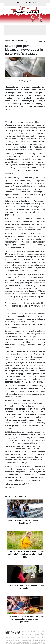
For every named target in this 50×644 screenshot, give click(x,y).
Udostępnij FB (25, 81)
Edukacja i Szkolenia (17, 41)
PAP (26, 41)
